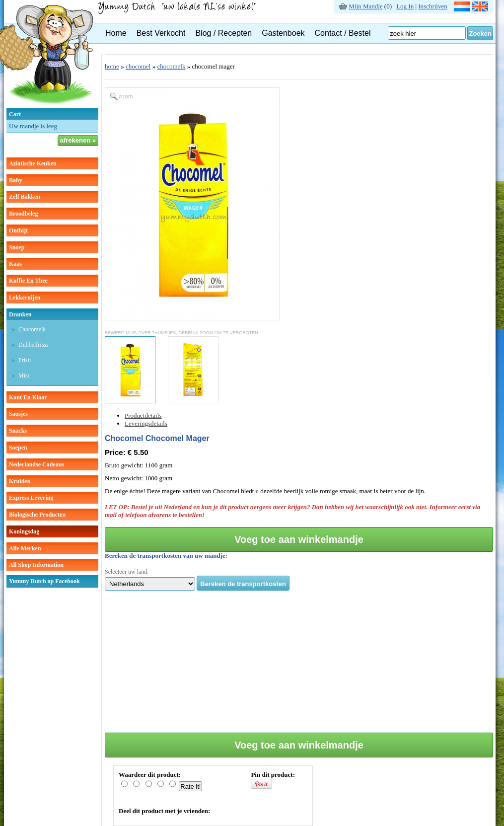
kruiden (20, 481)
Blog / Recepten (223, 33)
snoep (17, 247)
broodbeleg (23, 214)
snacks (18, 431)
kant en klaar (28, 397)
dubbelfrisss (34, 345)
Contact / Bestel (343, 33)
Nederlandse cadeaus (36, 464)
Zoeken (480, 34)
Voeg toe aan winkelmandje (299, 539)
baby (16, 180)
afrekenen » (78, 140)
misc (24, 375)
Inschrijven (432, 6)
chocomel (138, 66)
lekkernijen (25, 298)
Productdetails (143, 415)
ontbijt (18, 230)
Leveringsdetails (146, 423)
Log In (405, 6)
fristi (25, 360)
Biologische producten (37, 515)
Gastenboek (283, 33)
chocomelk (32, 329)
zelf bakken (25, 197)
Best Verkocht (161, 33)
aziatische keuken (33, 163)
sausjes (18, 414)
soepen (18, 448)
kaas (15, 264)
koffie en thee (28, 281)
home (112, 66)
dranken (20, 314)
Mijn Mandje (365, 6)
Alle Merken (25, 548)
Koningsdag (24, 531)
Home (116, 33)
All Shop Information (36, 565)
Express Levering (31, 498)
